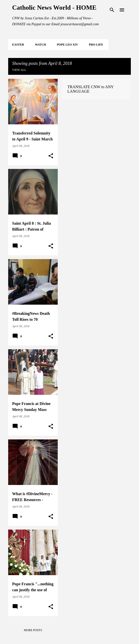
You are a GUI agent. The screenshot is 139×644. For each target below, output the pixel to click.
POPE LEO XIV (67, 45)
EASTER (18, 45)
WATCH (40, 45)
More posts (33, 630)
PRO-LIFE (96, 45)
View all (19, 70)
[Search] (112, 10)
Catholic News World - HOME (54, 8)
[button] (51, 156)
